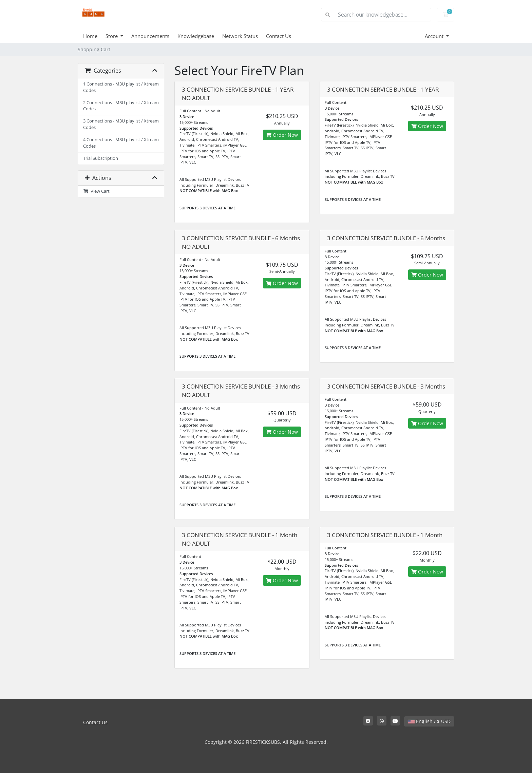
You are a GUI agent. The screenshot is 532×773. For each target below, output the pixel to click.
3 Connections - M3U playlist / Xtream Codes (121, 124)
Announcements (150, 36)
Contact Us (279, 36)
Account (435, 36)
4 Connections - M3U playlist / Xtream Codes (121, 143)
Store (112, 36)
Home (90, 36)
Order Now (282, 135)
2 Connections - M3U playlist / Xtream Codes (121, 106)
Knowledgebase (196, 36)
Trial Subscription (101, 158)
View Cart (96, 191)
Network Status (240, 36)
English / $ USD (429, 721)
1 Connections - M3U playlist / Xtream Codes (121, 87)
